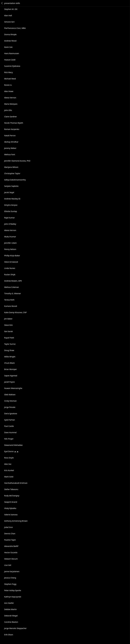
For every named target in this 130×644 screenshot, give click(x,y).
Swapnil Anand (11, 502)
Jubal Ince (8, 527)
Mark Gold (9, 477)
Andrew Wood (10, 41)
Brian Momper (11, 369)
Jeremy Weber (10, 148)
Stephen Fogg (10, 584)
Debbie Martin (10, 609)
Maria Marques (11, 104)
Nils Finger (9, 439)
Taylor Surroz (10, 344)
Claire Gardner (11, 117)
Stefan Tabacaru (11, 489)
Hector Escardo (11, 552)
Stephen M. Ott (11, 9)
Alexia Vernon (10, 98)
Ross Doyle (9, 458)
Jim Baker (8, 319)
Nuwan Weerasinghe (13, 388)
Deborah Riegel (11, 616)
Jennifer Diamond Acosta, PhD (17, 161)
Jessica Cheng (10, 578)
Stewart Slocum (11, 559)
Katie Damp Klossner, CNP (15, 312)
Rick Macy (9, 72)
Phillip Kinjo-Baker (12, 256)
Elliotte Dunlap (11, 211)
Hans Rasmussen (12, 53)
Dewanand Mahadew (13, 445)
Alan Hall (8, 15)
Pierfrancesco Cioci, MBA (15, 28)
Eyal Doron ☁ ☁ (11, 451)
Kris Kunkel (9, 470)
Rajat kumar (10, 218)
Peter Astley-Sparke (13, 590)
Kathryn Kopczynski (13, 597)
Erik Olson (9, 635)
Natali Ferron (10, 135)
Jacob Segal (9, 192)
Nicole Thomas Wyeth (14, 123)
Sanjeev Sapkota (11, 186)
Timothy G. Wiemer (13, 293)
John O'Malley (10, 224)
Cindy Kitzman (10, 401)
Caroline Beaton (11, 622)
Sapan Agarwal (11, 376)
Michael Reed (10, 79)
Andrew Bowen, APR (13, 281)
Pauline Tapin (10, 540)
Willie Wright (10, 357)
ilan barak (9, 331)
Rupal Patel (9, 338)
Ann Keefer (9, 603)
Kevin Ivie (8, 47)
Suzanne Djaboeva (12, 66)
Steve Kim (8, 325)
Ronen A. (8, 85)
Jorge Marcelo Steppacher (15, 628)
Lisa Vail (8, 565)
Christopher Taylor (12, 173)
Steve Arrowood (11, 262)
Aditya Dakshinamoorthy (15, 180)
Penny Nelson (10, 249)
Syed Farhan (10, 420)
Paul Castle (9, 426)
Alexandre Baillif (11, 546)
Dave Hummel (10, 432)
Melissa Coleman (12, 287)
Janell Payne (9, 382)
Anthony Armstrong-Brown (16, 521)
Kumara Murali (11, 306)
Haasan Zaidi (10, 60)
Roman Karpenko (12, 129)
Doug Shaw (9, 350)
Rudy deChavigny (12, 496)
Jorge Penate (10, 407)
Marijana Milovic (11, 167)
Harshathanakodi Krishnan (16, 483)
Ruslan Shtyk (10, 274)
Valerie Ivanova (11, 515)
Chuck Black (9, 363)
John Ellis (8, 110)
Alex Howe (9, 91)
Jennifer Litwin (10, 243)
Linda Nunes (10, 268)
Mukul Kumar (10, 237)
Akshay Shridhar (11, 142)
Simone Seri (9, 22)
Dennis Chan (10, 534)
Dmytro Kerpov (11, 205)
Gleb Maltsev (10, 395)
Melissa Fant (10, 154)
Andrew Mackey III (12, 199)
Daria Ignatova (11, 413)
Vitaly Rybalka (10, 508)
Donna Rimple (10, 34)
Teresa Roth (9, 300)
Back (2, 3)
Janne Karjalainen (12, 571)
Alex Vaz (8, 464)
